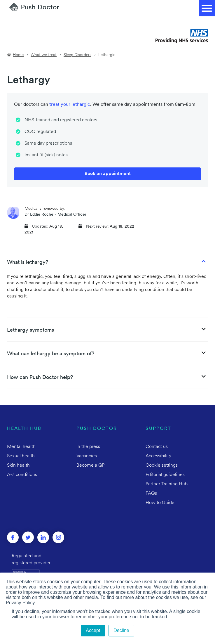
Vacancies (87, 456)
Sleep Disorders (77, 55)
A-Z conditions (22, 475)
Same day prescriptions (48, 143)
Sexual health (21, 456)
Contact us (157, 447)
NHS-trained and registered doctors (61, 120)
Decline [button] (121, 630)
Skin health (18, 465)
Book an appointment (108, 174)
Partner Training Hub (167, 484)
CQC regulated (40, 132)
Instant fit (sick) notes (46, 155)
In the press (88, 447)
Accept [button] (93, 630)
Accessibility (158, 456)
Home (18, 55)
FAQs (151, 494)
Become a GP (90, 465)
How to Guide (160, 503)
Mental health (21, 447)
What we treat (44, 55)
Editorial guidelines (165, 475)
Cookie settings (162, 465)
